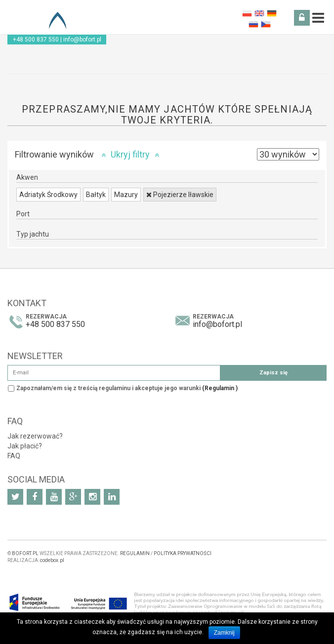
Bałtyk (96, 195)
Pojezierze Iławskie (180, 195)
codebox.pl (52, 560)
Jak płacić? (25, 446)
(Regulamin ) (220, 388)
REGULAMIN (135, 553)
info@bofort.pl (82, 40)
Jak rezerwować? (35, 436)
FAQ (14, 456)
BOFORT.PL (25, 553)
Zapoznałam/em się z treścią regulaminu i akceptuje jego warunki (127, 388)
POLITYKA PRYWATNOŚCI (183, 553)
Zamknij (224, 633)
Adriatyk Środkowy (48, 195)
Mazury (126, 195)
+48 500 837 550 (36, 40)
